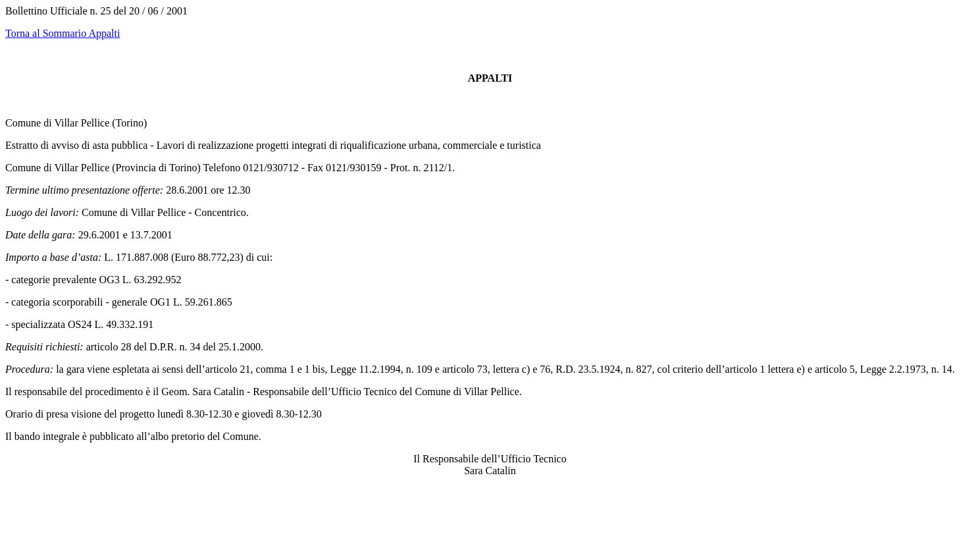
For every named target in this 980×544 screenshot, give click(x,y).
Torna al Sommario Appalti (63, 33)
